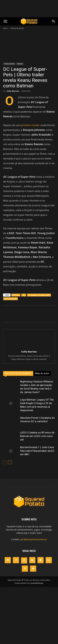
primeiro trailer (30, 125)
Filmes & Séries (17, 28)
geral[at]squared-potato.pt (34, 539)
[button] (54, 21)
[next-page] (10, 462)
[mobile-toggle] (5, 21)
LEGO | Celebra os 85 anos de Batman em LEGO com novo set (37, 436)
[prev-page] (5, 462)
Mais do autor (42, 373)
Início (5, 28)
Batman (16, 295)
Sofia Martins (13, 91)
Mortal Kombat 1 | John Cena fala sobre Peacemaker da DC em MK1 (37, 451)
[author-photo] (29, 347)
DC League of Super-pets (39, 295)
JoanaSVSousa (37, 583)
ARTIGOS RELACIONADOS (18, 373)
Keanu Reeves (11, 299)
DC (24, 295)
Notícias (20, 64)
